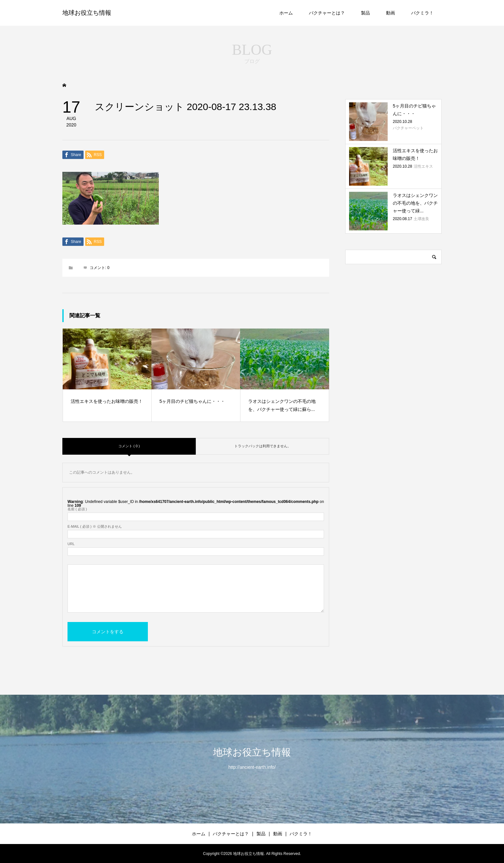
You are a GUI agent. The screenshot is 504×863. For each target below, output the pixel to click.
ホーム (286, 13)
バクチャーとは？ (327, 13)
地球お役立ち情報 (87, 13)
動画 (391, 13)
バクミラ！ (422, 13)
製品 (365, 13)
